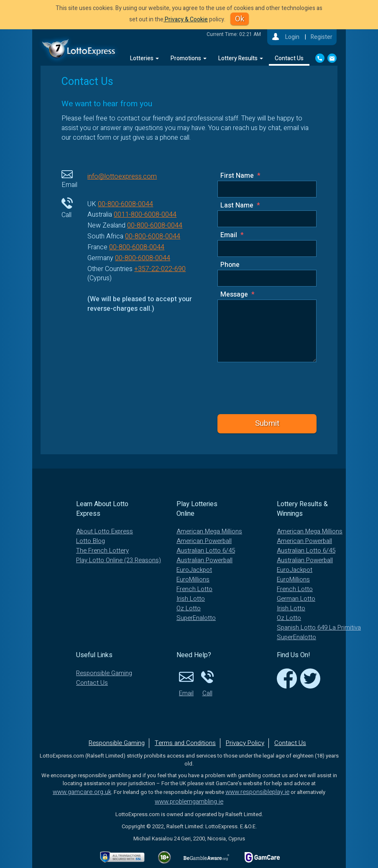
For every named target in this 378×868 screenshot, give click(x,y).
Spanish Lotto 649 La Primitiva (319, 627)
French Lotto (194, 589)
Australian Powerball (204, 560)
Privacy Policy (245, 743)
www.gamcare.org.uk (82, 792)
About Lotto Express (105, 531)
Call (207, 683)
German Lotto (296, 599)
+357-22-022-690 (160, 269)
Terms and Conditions (185, 743)
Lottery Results (241, 58)
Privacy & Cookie (186, 19)
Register (322, 37)
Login (292, 37)
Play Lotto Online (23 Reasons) (119, 560)
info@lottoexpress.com (122, 177)
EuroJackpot (194, 570)
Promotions (189, 58)
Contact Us (289, 58)
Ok (240, 19)
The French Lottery (102, 551)
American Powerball (204, 541)
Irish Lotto (191, 599)
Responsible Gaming (104, 673)
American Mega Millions (209, 531)
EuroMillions (193, 579)
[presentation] (275, 387)
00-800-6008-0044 (125, 204)
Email (186, 683)
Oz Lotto (189, 608)
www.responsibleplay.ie (257, 792)
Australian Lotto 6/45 (206, 551)
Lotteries (144, 58)
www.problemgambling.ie (189, 801)
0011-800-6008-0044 (145, 215)
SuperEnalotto (196, 618)
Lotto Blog (91, 541)
